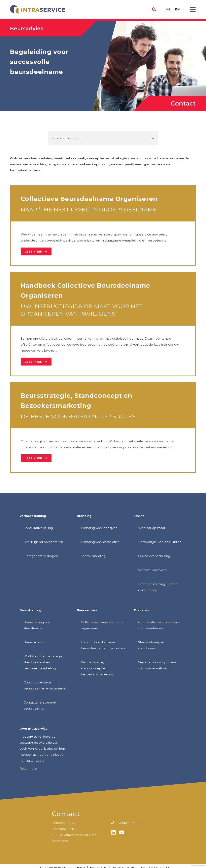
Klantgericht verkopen (41, 556)
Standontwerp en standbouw (152, 645)
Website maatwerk (153, 570)
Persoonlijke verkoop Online (160, 542)
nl (168, 9)
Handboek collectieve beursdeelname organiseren (103, 645)
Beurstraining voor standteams (38, 625)
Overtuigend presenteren (43, 542)
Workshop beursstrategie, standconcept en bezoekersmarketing (43, 662)
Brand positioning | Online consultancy (158, 587)
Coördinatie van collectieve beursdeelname (159, 625)
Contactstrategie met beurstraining (40, 705)
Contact (183, 103)
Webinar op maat (152, 528)
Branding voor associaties (100, 542)
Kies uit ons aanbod (67, 138)
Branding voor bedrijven (99, 528)
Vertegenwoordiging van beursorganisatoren (157, 665)
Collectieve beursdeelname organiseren (102, 625)
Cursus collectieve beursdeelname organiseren (45, 685)
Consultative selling (38, 528)
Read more (28, 769)
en (177, 9)
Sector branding (93, 556)
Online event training (154, 556)
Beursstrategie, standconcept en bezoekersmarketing (97, 668)
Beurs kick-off (34, 642)
